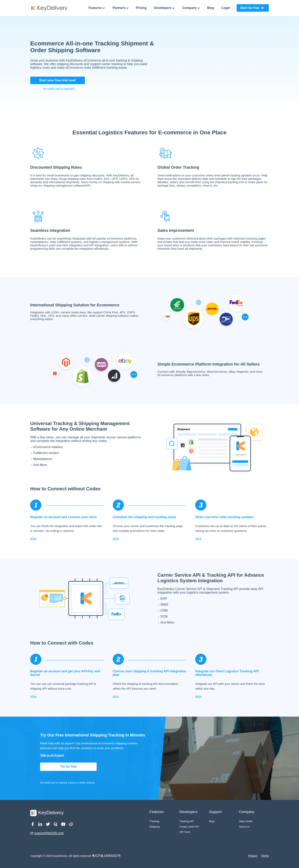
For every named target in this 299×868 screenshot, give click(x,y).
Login (226, 8)
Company (191, 8)
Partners (120, 8)
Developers (164, 8)
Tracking (154, 821)
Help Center (246, 821)
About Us (244, 827)
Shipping (155, 827)
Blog (212, 821)
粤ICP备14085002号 (106, 856)
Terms (265, 856)
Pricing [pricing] (141, 8)
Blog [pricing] (211, 8)
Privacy (253, 856)
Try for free (68, 767)
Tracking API (187, 821)
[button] (253, 8)
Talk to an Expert (52, 755)
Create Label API (189, 827)
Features (97, 8)
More (33, 539)
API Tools (185, 832)
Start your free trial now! (58, 80)
